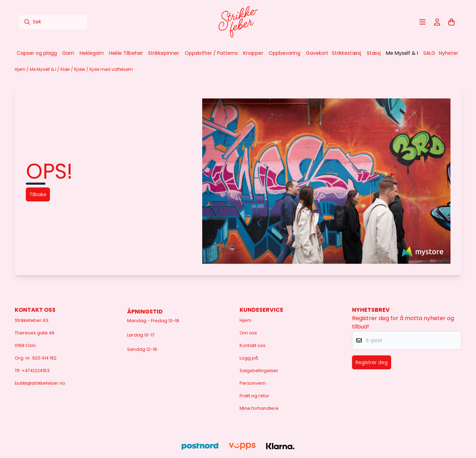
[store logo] (238, 22)
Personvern (253, 383)
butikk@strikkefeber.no (40, 383)
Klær (66, 69)
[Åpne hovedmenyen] (423, 22)
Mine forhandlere (259, 408)
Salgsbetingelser (259, 371)
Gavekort (317, 53)
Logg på (249, 358)
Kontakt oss (252, 345)
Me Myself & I (43, 69)
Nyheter (449, 53)
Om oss (248, 333)
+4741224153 (36, 371)
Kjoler (80, 69)
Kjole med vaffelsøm (111, 69)
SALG (429, 53)
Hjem (21, 69)
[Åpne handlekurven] (452, 22)
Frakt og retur (254, 396)
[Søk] (53, 22)
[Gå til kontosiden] (437, 22)
